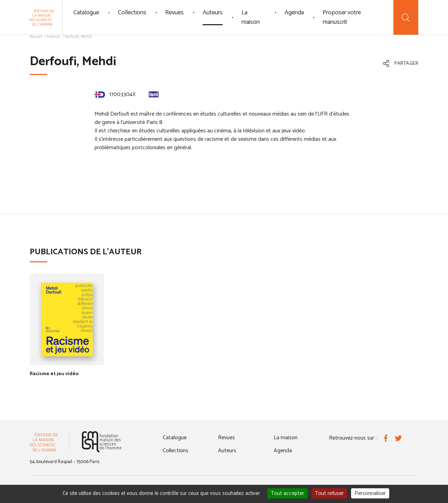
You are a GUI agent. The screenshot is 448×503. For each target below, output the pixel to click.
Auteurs (213, 13)
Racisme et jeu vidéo (54, 374)
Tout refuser (329, 493)
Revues (174, 13)
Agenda (294, 13)
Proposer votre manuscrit (342, 17)
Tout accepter (288, 493)
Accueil (36, 37)
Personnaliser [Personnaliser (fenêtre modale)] (370, 493)
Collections (132, 13)
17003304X (115, 94)
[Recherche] (406, 17)
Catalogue (86, 13)
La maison (251, 17)
